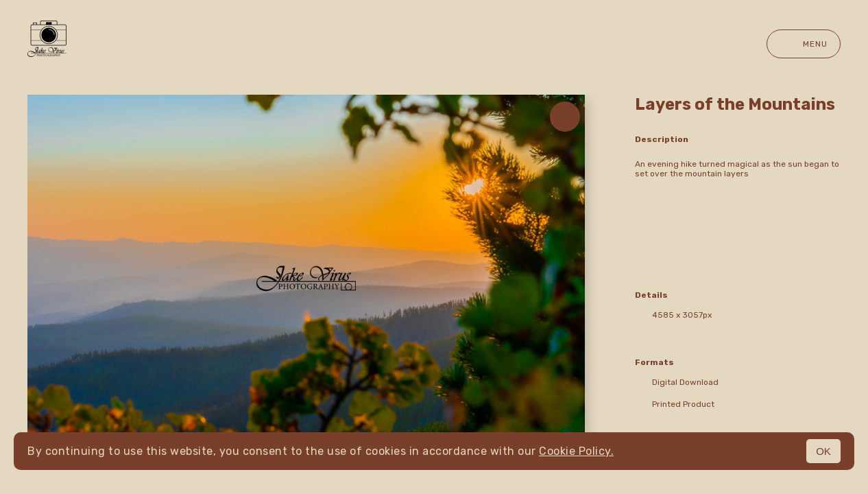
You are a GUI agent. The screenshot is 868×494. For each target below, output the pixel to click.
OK (823, 451)
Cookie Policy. (576, 451)
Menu (804, 44)
